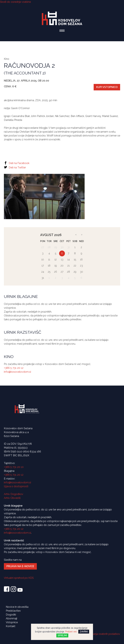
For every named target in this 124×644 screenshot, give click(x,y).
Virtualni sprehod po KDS (19, 578)
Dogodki (11, 615)
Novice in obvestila (17, 607)
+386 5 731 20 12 (14, 368)
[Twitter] (62, 168)
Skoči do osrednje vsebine (15, 2)
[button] (62, 31)
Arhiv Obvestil (12, 498)
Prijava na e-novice (20, 566)
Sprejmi (62, 635)
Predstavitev (13, 611)
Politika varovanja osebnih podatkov (99, 634)
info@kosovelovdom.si (17, 372)
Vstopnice (12, 622)
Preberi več (71, 632)
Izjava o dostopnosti (16, 486)
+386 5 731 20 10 (14, 467)
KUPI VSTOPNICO (107, 87)
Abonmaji (11, 618)
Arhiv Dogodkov (14, 494)
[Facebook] (62, 163)
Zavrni (84, 632)
